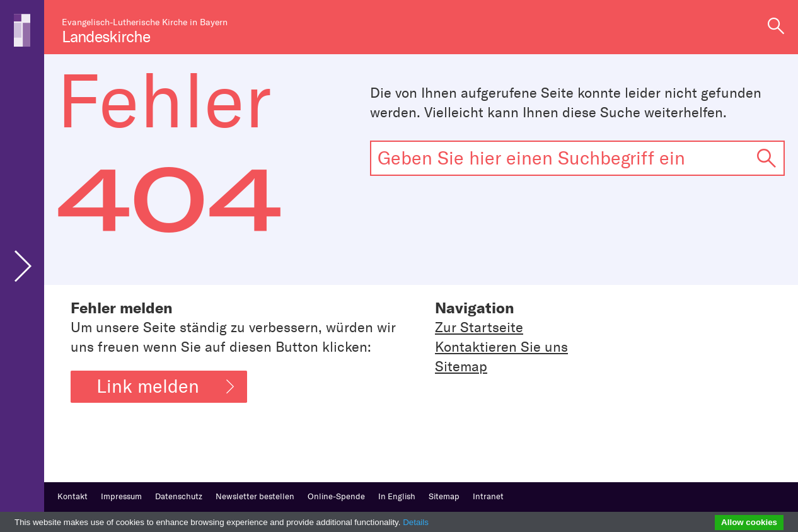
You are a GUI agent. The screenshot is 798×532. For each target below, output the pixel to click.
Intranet (488, 496)
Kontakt (72, 496)
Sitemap (461, 367)
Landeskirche (106, 37)
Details (416, 522)
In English (397, 496)
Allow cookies (749, 522)
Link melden (165, 386)
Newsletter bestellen (255, 496)
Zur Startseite (479, 327)
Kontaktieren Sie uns (501, 347)
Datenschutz (179, 496)
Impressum (121, 496)
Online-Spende (336, 496)
